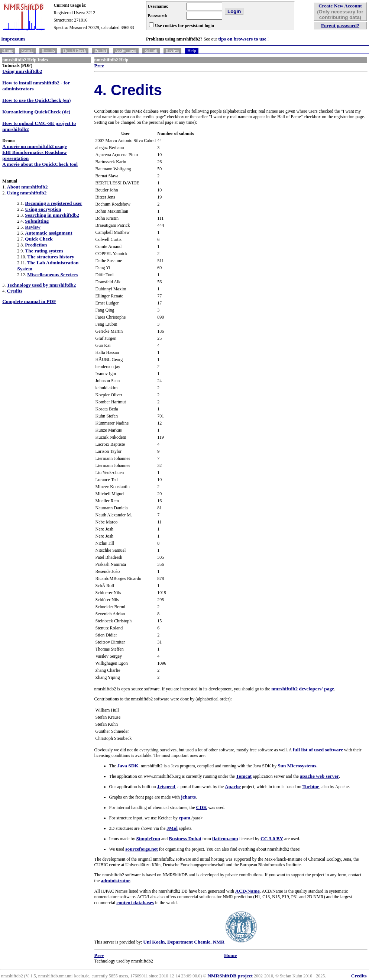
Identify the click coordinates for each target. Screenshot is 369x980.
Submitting (37, 221)
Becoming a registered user (54, 203)
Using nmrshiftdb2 (22, 71)
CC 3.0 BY (272, 839)
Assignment (126, 51)
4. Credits (128, 90)
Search (27, 51)
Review (173, 51)
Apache (233, 786)
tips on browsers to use (242, 39)
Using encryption (43, 209)
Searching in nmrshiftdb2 (52, 215)
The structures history (51, 257)
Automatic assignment (48, 233)
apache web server (319, 776)
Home (8, 51)
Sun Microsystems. (297, 766)
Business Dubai (185, 839)
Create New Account (340, 6)
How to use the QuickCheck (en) (36, 100)
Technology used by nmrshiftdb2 (41, 285)
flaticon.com (225, 839)
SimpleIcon (148, 839)
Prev (99, 66)
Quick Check (75, 51)
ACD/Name (247, 891)
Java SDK (128, 766)
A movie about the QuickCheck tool (40, 164)
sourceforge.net (141, 849)
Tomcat (244, 776)
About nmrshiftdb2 (27, 187)
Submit (151, 51)
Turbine (311, 786)
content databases (135, 902)
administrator (115, 881)
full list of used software (318, 750)
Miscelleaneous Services (52, 275)
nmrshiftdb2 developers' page (303, 689)
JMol (172, 828)
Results (48, 51)
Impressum (13, 39)
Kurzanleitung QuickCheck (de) (36, 112)
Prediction (36, 245)
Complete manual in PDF (29, 301)
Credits (14, 291)
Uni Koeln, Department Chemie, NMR (184, 942)
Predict (101, 51)
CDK (202, 807)
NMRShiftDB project (230, 976)
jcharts (188, 797)
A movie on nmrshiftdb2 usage (34, 146)
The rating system (44, 251)
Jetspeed (166, 786)
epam (184, 818)
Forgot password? (340, 25)
